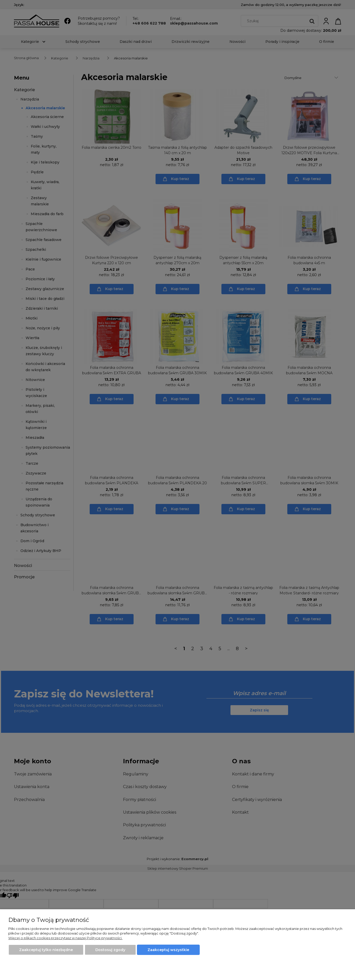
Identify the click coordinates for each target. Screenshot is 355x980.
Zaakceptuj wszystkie (168, 950)
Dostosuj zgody (110, 950)
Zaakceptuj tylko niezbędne (46, 950)
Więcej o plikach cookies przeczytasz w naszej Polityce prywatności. (65, 938)
